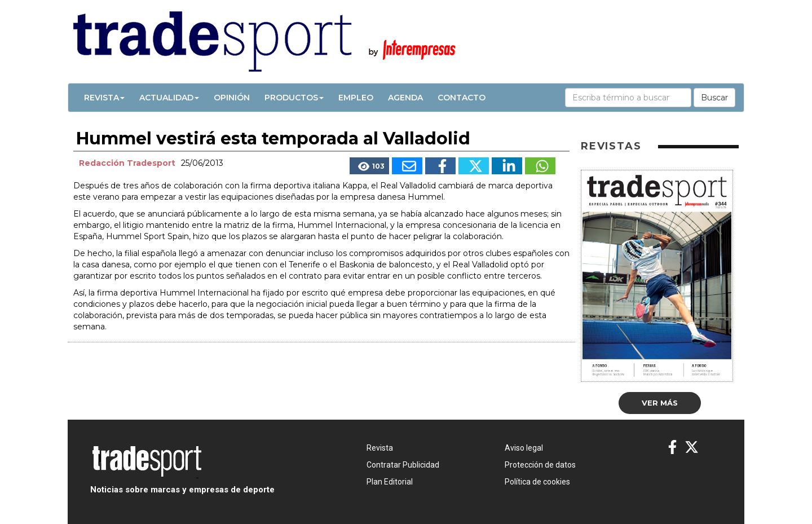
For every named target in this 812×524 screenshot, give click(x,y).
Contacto (462, 98)
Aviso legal (524, 448)
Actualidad (169, 98)
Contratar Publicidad (403, 465)
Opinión (232, 98)
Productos (294, 98)
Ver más (660, 403)
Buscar (714, 98)
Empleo (356, 98)
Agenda (405, 98)
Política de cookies (537, 482)
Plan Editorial (390, 482)
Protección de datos (540, 465)
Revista (104, 98)
